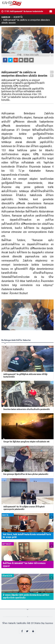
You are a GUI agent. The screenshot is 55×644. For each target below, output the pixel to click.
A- (52, 76)
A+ (52, 72)
